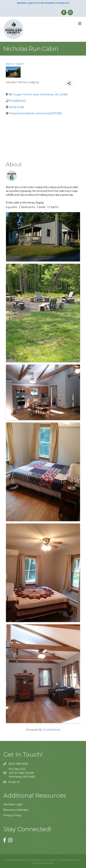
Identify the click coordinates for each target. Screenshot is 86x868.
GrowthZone (52, 730)
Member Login (25, 3)
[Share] (69, 84)
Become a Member (16, 810)
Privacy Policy (12, 815)
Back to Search (15, 64)
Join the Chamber (45, 3)
